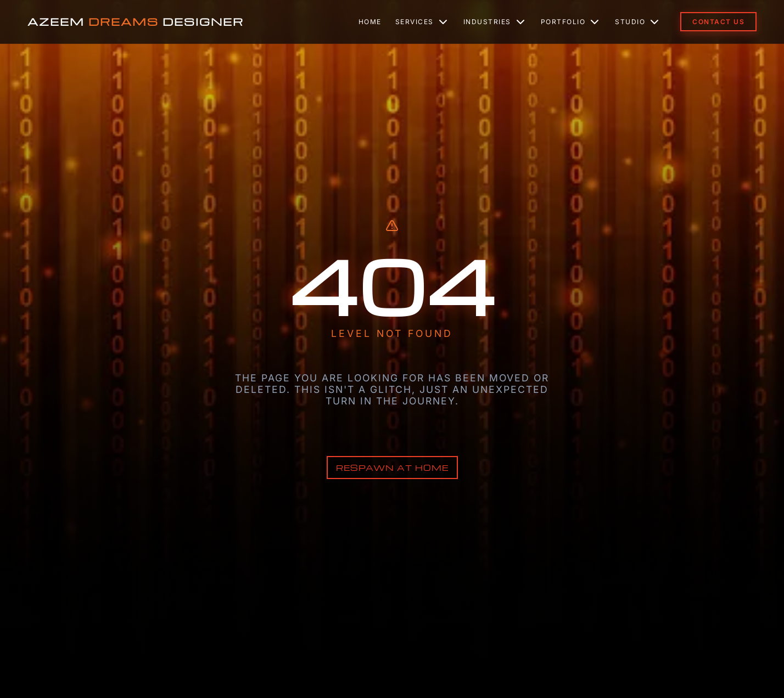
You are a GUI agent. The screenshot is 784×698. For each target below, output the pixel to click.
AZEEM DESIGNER (136, 22)
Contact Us (718, 22)
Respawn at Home (392, 468)
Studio (638, 22)
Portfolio (571, 22)
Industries (495, 22)
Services (422, 22)
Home (370, 22)
